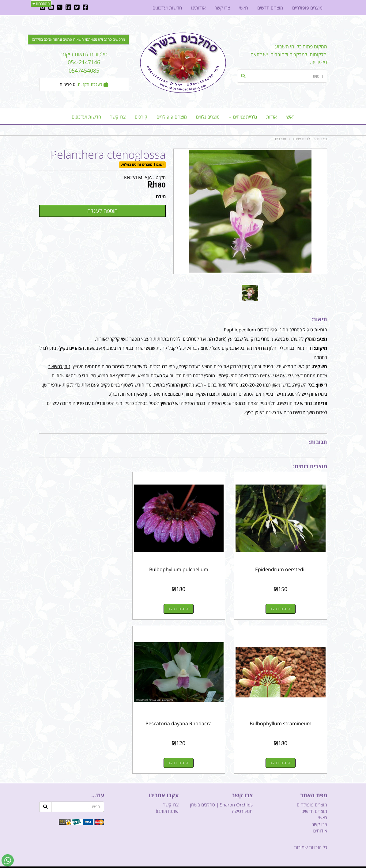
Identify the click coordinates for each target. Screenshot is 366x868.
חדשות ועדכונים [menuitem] (86, 117)
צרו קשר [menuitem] (118, 117)
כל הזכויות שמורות (311, 841)
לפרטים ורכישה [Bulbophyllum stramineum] (84, 606)
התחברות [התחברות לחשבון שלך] (41, 4)
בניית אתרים (161, 864)
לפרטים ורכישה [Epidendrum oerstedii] (282, 606)
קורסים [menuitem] (141, 117)
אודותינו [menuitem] (198, 8)
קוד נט (174, 864)
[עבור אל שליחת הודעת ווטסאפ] (8, 860)
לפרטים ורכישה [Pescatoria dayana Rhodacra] (282, 756)
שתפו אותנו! (167, 805)
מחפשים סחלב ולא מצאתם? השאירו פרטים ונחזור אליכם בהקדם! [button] (78, 39)
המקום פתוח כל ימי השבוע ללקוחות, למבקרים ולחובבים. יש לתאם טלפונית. (289, 54)
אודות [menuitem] (271, 117)
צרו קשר (171, 798)
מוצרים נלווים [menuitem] (208, 117)
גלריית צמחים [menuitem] (243, 117)
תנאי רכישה (242, 805)
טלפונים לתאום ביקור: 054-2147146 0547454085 (84, 62)
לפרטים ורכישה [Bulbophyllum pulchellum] (183, 606)
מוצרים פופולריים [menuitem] (172, 117)
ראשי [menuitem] (290, 117)
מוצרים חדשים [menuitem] (270, 8)
